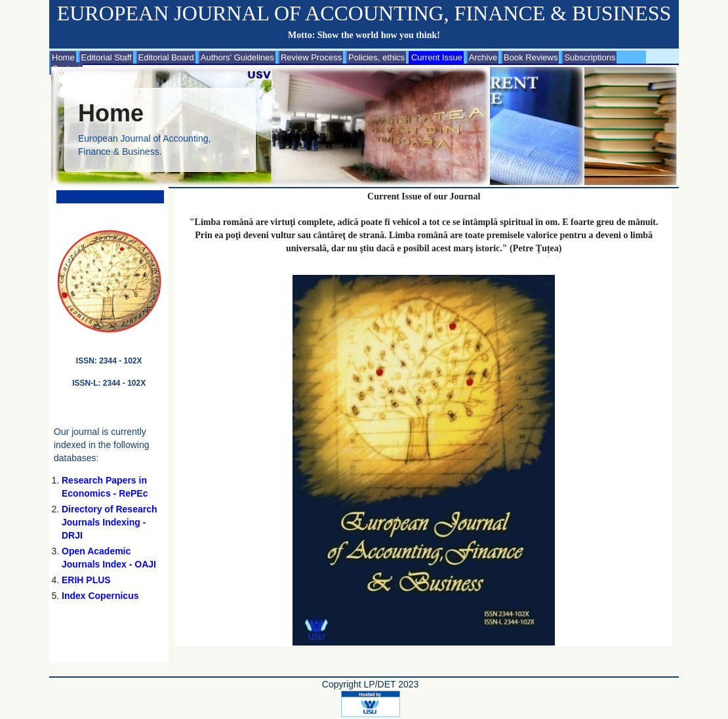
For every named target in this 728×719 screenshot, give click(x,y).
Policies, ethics (376, 57)
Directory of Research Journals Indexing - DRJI (110, 522)
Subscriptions (590, 57)
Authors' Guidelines (237, 57)
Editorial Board (166, 57)
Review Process (311, 57)
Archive (483, 57)
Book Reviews (531, 57)
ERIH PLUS (86, 580)
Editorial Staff (107, 57)
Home (63, 57)
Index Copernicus (100, 596)
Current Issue (437, 57)
